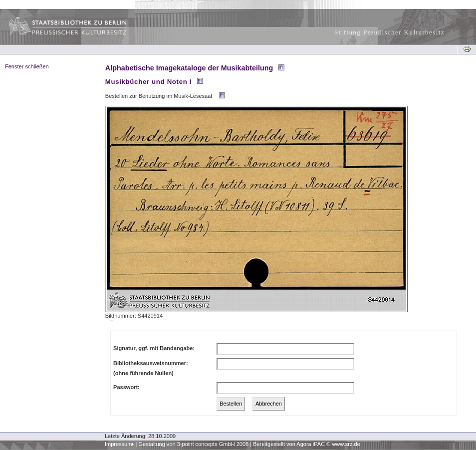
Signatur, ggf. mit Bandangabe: (154, 348)
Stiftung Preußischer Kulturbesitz (389, 32)
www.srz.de (346, 444)
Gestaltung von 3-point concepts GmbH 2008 (193, 444)
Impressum (119, 444)
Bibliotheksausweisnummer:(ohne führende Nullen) (151, 368)
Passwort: (126, 387)
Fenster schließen (27, 66)
